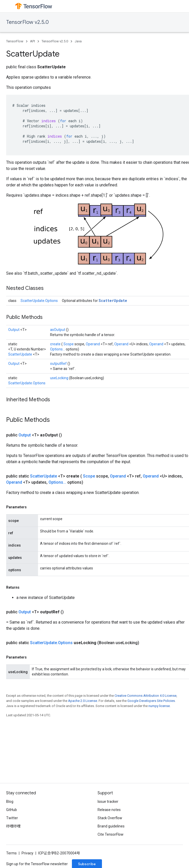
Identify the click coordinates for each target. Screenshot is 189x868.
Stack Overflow (110, 818)
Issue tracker (108, 802)
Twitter (12, 818)
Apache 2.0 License (83, 701)
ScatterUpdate (113, 301)
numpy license (159, 706)
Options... (58, 349)
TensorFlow (15, 41)
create (56, 344)
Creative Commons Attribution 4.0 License (145, 696)
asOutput (58, 330)
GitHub (12, 810)
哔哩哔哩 (13, 826)
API (32, 41)
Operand (93, 344)
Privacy (27, 853)
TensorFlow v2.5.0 (27, 22)
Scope (69, 344)
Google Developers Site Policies (151, 701)
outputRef (59, 364)
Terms (11, 853)
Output (14, 330)
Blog (10, 802)
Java (78, 41)
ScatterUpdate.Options (39, 301)
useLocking (60, 378)
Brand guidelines (111, 826)
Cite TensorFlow (111, 834)
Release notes (109, 810)
